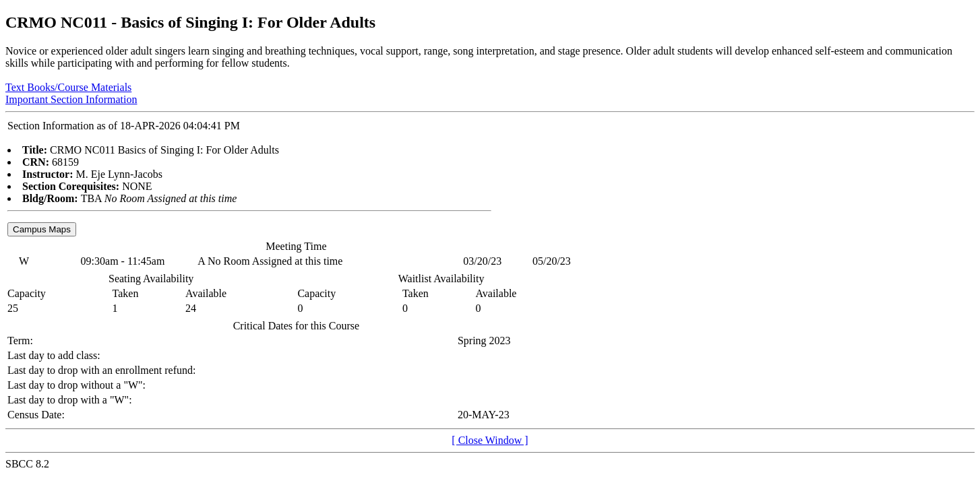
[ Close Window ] (490, 440)
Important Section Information (71, 99)
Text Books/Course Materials (68, 87)
